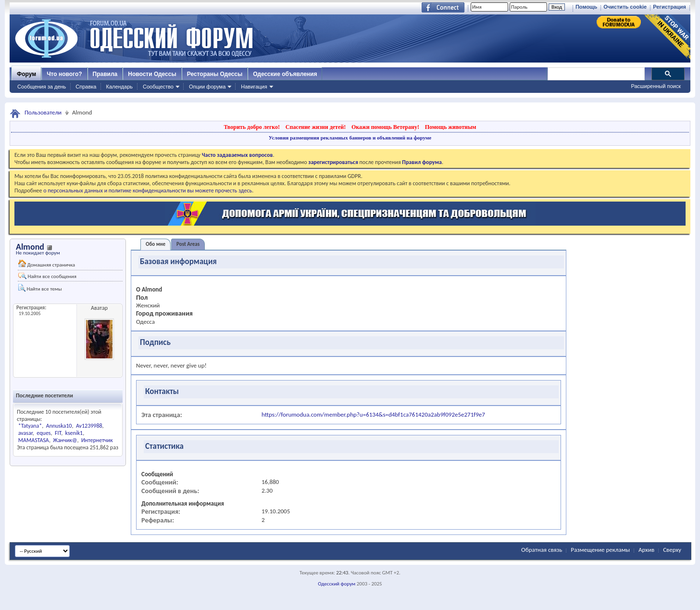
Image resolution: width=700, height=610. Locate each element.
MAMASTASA (34, 440)
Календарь (119, 87)
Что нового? (64, 74)
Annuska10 (59, 426)
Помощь (586, 7)
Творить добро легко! (252, 127)
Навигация (254, 87)
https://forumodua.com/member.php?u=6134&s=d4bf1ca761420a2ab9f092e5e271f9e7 (373, 414)
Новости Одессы (152, 74)
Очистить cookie (625, 7)
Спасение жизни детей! (316, 127)
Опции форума (207, 87)
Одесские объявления (285, 74)
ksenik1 (74, 433)
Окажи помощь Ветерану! (385, 127)
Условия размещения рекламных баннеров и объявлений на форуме (350, 138)
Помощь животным (451, 127)
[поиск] (596, 74)
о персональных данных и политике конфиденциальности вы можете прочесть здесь (148, 191)
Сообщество (158, 87)
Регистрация (669, 7)
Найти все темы (40, 288)
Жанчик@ (65, 440)
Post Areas (188, 244)
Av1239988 (89, 426)
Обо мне (156, 244)
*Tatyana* (30, 426)
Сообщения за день (42, 87)
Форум (26, 74)
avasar (25, 433)
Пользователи (43, 112)
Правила (105, 74)
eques (44, 433)
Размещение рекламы (600, 550)
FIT (58, 433)
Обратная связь (542, 550)
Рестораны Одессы (215, 74)
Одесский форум (337, 584)
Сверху (672, 550)
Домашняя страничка (47, 264)
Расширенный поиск (656, 86)
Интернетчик (97, 440)
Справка (86, 87)
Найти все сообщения (47, 276)
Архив (646, 550)
